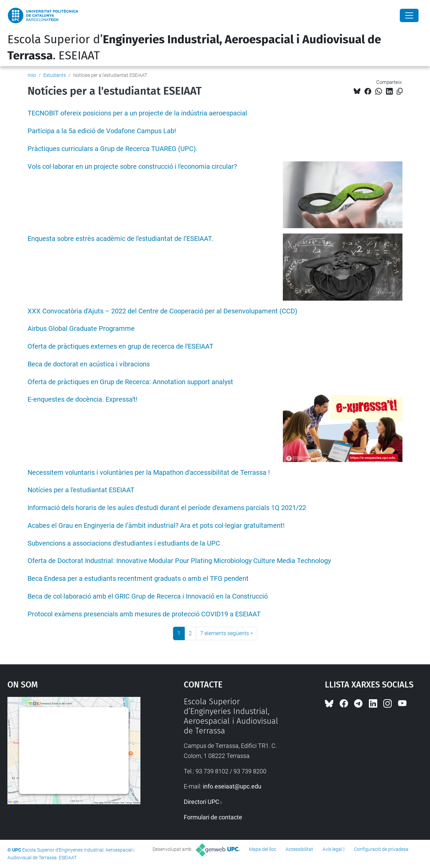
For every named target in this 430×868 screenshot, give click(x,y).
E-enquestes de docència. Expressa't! (82, 399)
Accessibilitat (299, 849)
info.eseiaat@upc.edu (232, 786)
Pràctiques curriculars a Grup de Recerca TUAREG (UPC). (113, 149)
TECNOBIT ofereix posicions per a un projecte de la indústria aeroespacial (137, 113)
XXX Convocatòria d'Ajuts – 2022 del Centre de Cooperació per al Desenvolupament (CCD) (162, 311)
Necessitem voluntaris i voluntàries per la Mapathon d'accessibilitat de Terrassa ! (149, 473)
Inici (32, 75)
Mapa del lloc (263, 849)
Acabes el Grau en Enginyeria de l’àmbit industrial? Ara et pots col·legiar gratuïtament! (156, 526)
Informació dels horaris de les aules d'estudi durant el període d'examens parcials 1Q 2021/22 (167, 508)
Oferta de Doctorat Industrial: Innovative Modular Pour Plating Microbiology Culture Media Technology (179, 561)
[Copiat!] (400, 91)
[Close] (409, 15)
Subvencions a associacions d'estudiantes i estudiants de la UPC (124, 543)
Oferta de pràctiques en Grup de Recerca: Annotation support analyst (130, 382)
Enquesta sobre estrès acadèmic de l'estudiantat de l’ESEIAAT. (120, 239)
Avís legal (332, 849)
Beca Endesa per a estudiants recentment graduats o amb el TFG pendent (138, 579)
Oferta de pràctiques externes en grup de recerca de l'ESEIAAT (120, 346)
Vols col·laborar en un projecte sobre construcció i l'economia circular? (132, 167)
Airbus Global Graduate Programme (81, 329)
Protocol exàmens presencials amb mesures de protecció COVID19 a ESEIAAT (144, 614)
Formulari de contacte (213, 817)
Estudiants (55, 75)
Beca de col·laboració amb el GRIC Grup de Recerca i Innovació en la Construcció (148, 596)
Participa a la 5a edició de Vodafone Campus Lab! (102, 131)
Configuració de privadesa (381, 849)
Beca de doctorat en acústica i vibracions (89, 364)
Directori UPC (202, 802)
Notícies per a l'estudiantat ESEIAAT (81, 490)
